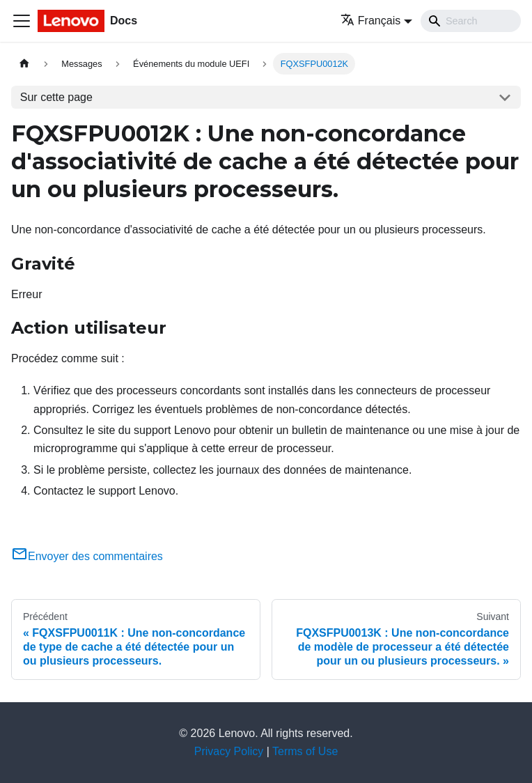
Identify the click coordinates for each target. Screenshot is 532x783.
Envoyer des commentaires (87, 556)
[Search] (471, 21)
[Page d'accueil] (24, 64)
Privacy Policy (229, 751)
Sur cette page (56, 97)
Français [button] (370, 21)
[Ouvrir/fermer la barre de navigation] (22, 21)
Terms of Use (305, 751)
